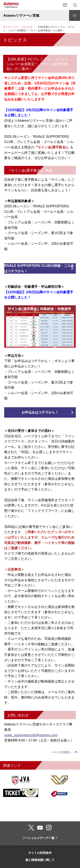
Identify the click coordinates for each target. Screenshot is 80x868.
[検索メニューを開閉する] (75, 5)
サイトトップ (10, 27)
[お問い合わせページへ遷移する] (65, 5)
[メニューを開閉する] (75, 15)
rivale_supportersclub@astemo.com (31, 735)
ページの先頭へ (61, 752)
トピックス (27, 27)
